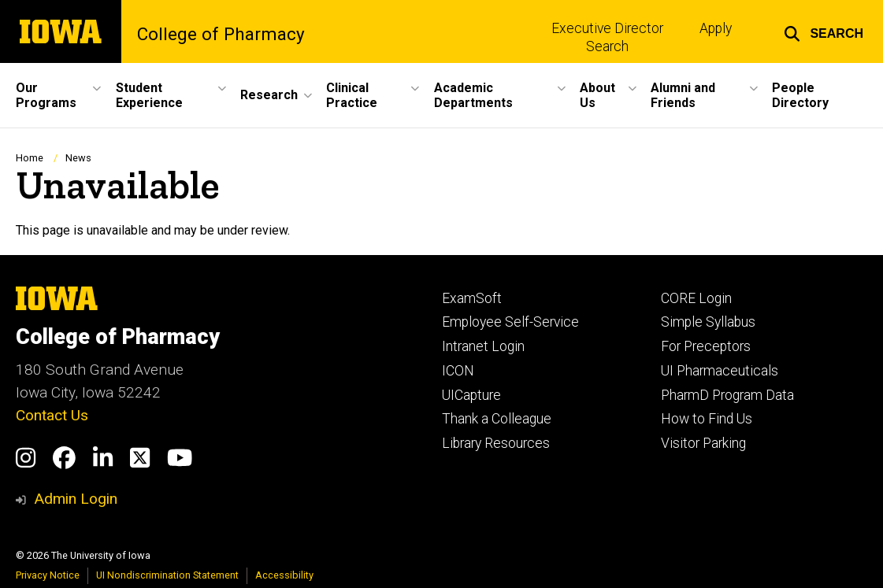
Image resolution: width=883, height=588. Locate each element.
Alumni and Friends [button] (683, 95)
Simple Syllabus (708, 322)
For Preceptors (706, 346)
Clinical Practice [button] (352, 95)
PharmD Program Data (727, 395)
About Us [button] (597, 95)
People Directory (800, 95)
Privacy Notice (48, 575)
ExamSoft (472, 298)
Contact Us (52, 415)
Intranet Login (483, 346)
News (78, 158)
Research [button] (269, 95)
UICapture (471, 395)
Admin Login (76, 499)
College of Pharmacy (221, 34)
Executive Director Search (607, 37)
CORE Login (696, 298)
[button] (824, 31)
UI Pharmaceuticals (720, 371)
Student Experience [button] (149, 95)
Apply (716, 28)
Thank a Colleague (497, 419)
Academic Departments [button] (473, 95)
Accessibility (284, 575)
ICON (458, 371)
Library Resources (496, 443)
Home (30, 158)
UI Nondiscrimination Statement (167, 575)
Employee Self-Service (510, 322)
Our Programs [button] (46, 95)
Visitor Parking (703, 443)
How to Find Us (707, 419)
